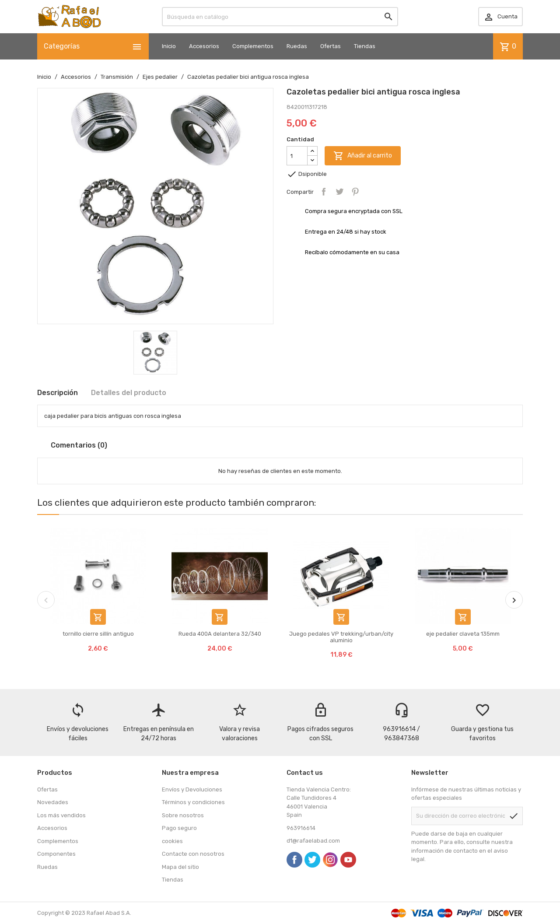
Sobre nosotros (183, 815)
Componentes (56, 854)
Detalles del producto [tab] (129, 393)
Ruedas (297, 46)
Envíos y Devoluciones (192, 789)
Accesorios (204, 46)
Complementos (253, 46)
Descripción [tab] (58, 393)
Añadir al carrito (363, 156)
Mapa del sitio (180, 867)
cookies (172, 841)
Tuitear (339, 192)
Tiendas (365, 46)
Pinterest (355, 192)
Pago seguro (179, 828)
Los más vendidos (61, 815)
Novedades (53, 802)
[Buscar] (280, 17)
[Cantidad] (297, 156)
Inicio (169, 46)
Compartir (324, 192)
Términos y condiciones (193, 802)
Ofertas (331, 46)
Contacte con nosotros (193, 854)
